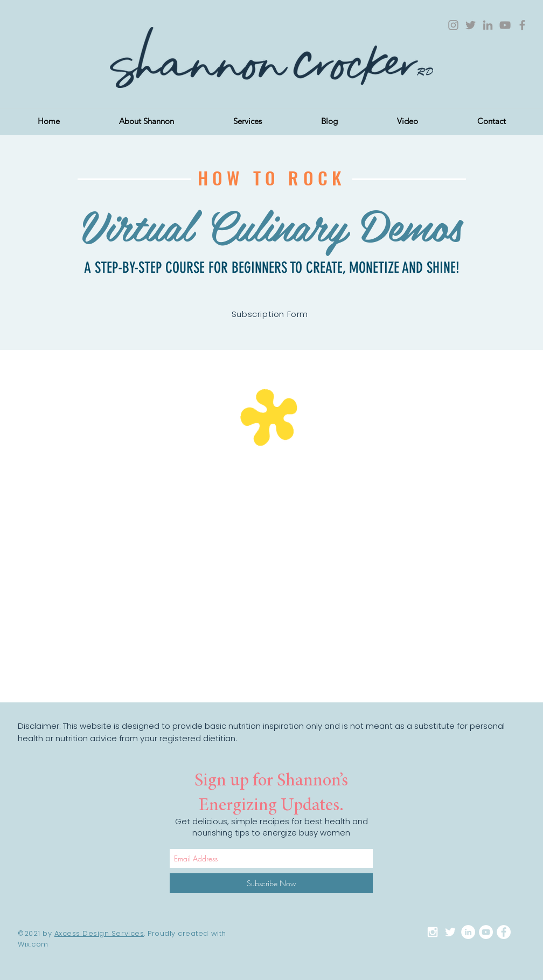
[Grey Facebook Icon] (522, 25)
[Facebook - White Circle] (504, 932)
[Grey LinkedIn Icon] (488, 25)
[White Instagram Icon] (433, 932)
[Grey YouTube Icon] (505, 25)
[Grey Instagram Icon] (453, 25)
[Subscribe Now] (271, 883)
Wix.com (33, 944)
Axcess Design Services (99, 933)
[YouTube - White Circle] (486, 932)
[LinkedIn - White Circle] (468, 932)
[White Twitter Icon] (450, 932)
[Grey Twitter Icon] (471, 25)
